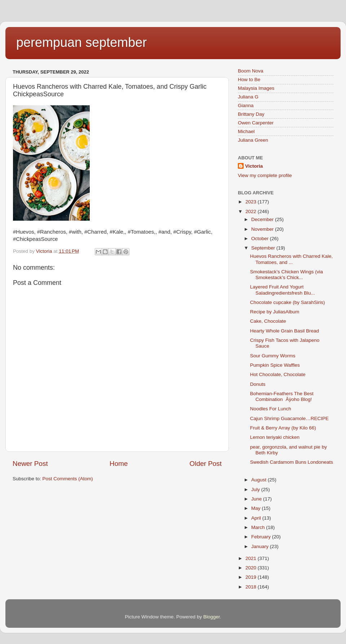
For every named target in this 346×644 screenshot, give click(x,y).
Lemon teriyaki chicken (275, 437)
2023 (252, 202)
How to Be (249, 80)
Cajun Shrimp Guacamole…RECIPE (289, 418)
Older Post (206, 464)
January (261, 546)
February (262, 537)
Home (119, 464)
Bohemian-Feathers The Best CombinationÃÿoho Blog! (283, 396)
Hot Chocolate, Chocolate (278, 374)
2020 (252, 568)
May (256, 508)
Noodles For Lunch (271, 409)
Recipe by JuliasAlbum (275, 312)
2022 (252, 211)
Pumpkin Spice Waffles (275, 365)
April (257, 518)
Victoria (254, 166)
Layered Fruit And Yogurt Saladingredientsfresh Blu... (283, 290)
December (263, 219)
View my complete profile (265, 175)
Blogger (212, 617)
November (263, 229)
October (261, 239)
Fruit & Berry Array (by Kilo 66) (283, 428)
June (257, 499)
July (256, 489)
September (264, 248)
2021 (252, 558)
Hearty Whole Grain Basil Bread (285, 331)
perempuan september (81, 42)
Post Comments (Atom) (68, 479)
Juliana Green (253, 140)
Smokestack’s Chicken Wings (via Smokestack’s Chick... (287, 275)
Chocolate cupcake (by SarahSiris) (288, 302)
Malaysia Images (256, 88)
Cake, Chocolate (268, 321)
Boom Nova (251, 71)
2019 (252, 577)
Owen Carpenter (256, 123)
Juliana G (248, 97)
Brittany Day (251, 114)
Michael (246, 131)
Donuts (258, 384)
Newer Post (30, 464)
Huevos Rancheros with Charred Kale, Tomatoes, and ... (292, 259)
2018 (252, 587)
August (259, 480)
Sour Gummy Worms (273, 356)
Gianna (246, 105)
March (259, 527)
